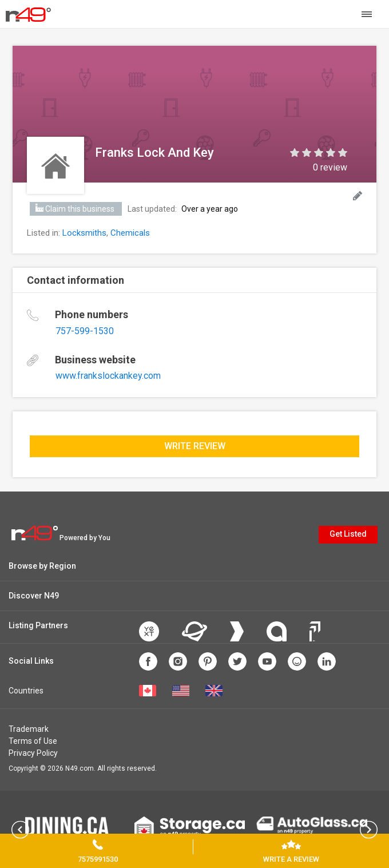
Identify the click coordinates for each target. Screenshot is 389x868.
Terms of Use (33, 741)
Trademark (29, 729)
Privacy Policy (33, 753)
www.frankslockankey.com (108, 376)
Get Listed (348, 534)
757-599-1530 (85, 331)
